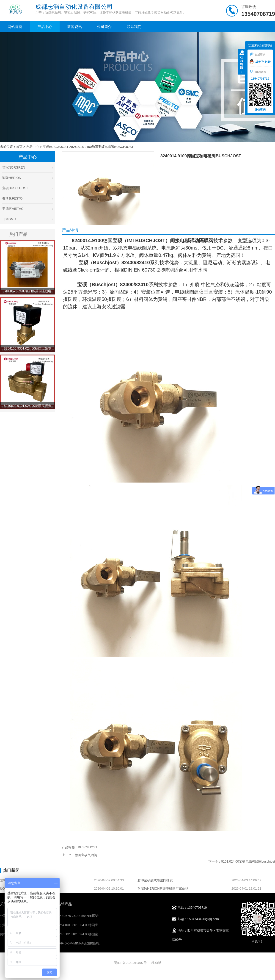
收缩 (242, 62)
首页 (19, 147)
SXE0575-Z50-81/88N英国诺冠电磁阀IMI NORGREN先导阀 (100, 916)
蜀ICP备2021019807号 (130, 963)
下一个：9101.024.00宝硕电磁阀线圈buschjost (242, 861)
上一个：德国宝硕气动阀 (80, 855)
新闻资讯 (74, 27)
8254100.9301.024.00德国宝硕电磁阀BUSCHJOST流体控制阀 (102, 925)
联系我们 (134, 27)
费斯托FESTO (27, 198)
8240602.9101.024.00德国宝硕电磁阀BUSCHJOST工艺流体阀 (102, 934)
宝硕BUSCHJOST (56, 147)
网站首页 (15, 27)
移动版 (156, 963)
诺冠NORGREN (27, 167)
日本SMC (27, 219)
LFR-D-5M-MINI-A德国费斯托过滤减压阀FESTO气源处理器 (100, 943)
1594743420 (260, 62)
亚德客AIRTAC (27, 209)
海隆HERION (27, 178)
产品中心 (45, 27)
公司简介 (104, 27)
